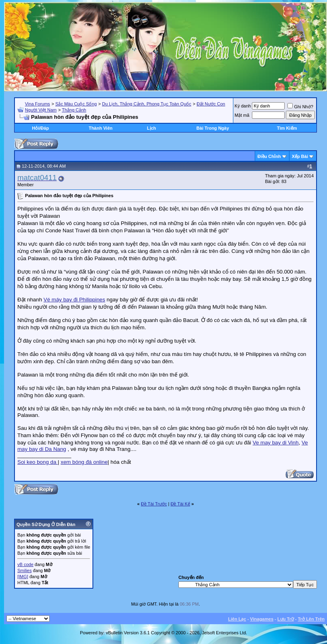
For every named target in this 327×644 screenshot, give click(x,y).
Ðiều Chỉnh (269, 156)
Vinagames (262, 619)
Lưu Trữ (286, 619)
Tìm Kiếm (287, 128)
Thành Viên (101, 128)
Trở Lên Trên (311, 619)
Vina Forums (38, 104)
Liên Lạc (237, 619)
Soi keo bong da (38, 462)
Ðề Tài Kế (180, 504)
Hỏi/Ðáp (40, 128)
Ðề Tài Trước (154, 504)
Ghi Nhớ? (300, 107)
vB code (25, 564)
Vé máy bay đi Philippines (74, 300)
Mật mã (242, 115)
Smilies (24, 570)
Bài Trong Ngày (213, 128)
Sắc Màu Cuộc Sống (76, 104)
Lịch (152, 128)
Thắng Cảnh (74, 110)
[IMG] (23, 577)
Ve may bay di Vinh (276, 443)
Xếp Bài (300, 156)
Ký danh (243, 106)
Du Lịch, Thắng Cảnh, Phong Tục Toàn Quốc (147, 104)
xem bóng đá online (84, 462)
